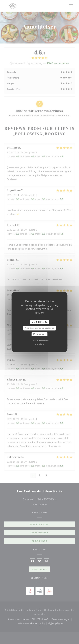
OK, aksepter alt (40, 322)
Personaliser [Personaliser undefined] (40, 334)
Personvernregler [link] (41, 340)
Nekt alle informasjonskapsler (40, 328)
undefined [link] (40, 344)
